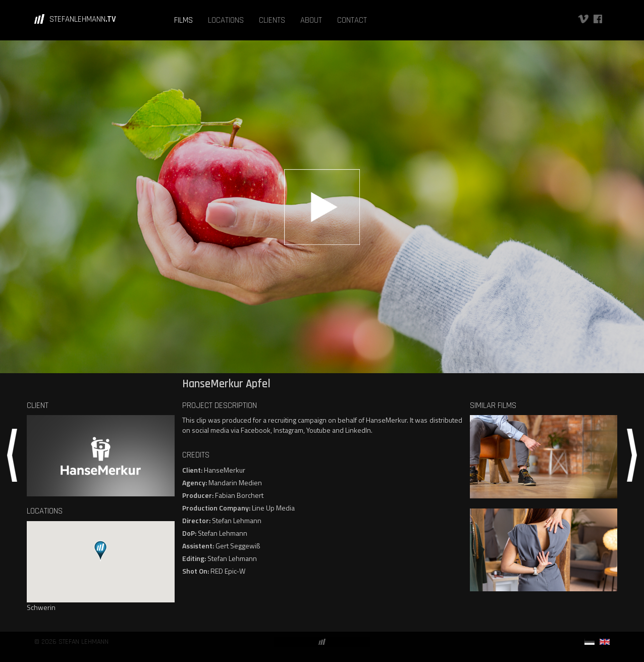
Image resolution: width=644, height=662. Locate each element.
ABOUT (311, 20)
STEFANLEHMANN (83, 19)
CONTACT (352, 20)
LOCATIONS (226, 20)
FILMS (183, 20)
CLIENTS (272, 20)
